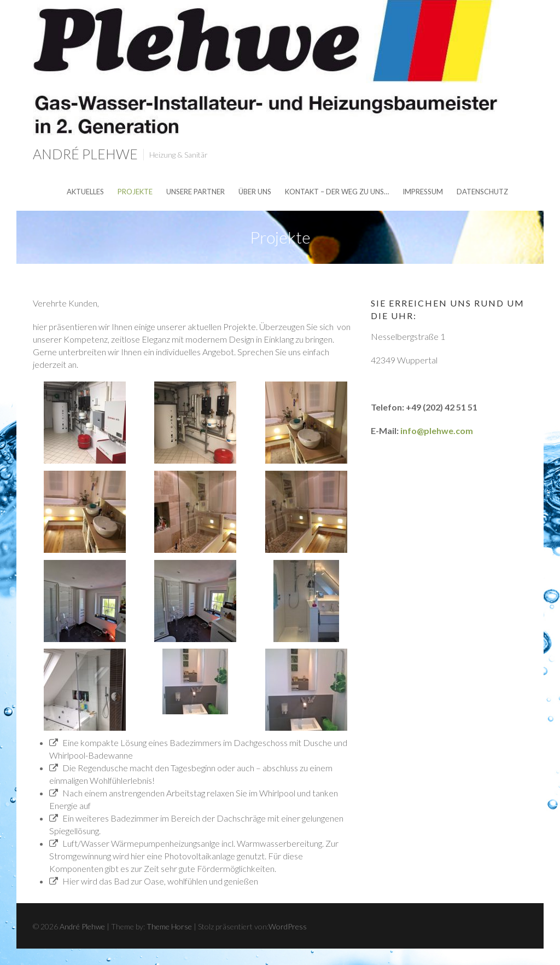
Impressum (423, 192)
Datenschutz (482, 192)
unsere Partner (196, 192)
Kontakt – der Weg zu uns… (337, 192)
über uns (255, 192)
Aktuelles (85, 192)
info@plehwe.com (437, 431)
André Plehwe (85, 154)
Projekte (135, 192)
